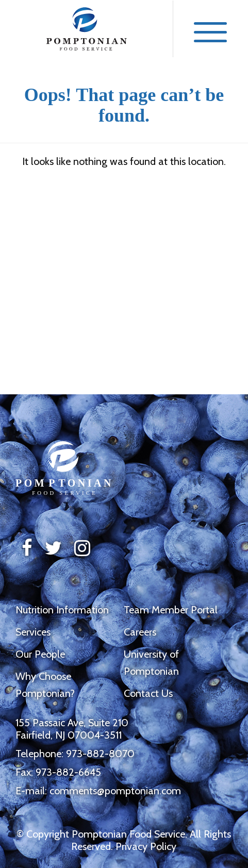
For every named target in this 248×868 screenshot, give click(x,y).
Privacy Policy (146, 846)
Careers (140, 632)
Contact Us (148, 693)
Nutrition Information (62, 610)
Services (33, 632)
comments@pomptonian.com (115, 791)
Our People (40, 654)
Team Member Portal (171, 610)
